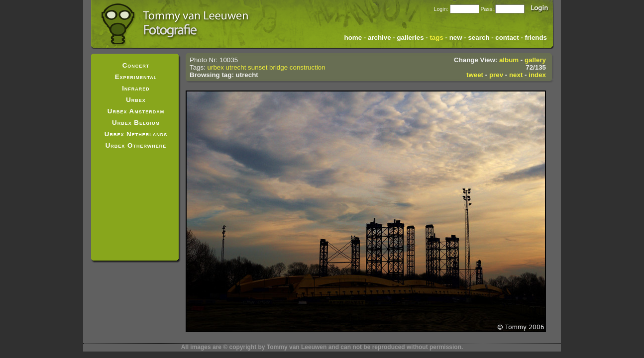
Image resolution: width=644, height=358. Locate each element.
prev (496, 75)
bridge (278, 67)
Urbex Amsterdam (136, 111)
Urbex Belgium (136, 123)
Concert (136, 65)
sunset (258, 67)
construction (308, 67)
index (537, 75)
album (509, 60)
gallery (535, 60)
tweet (475, 75)
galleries (410, 38)
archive (379, 38)
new (456, 38)
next (516, 75)
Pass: (487, 9)
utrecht (236, 67)
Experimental (136, 77)
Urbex (136, 100)
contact (507, 38)
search (479, 38)
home (353, 38)
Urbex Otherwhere (136, 145)
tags (436, 38)
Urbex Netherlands (136, 134)
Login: (441, 9)
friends (536, 38)
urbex (216, 67)
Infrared (136, 88)
